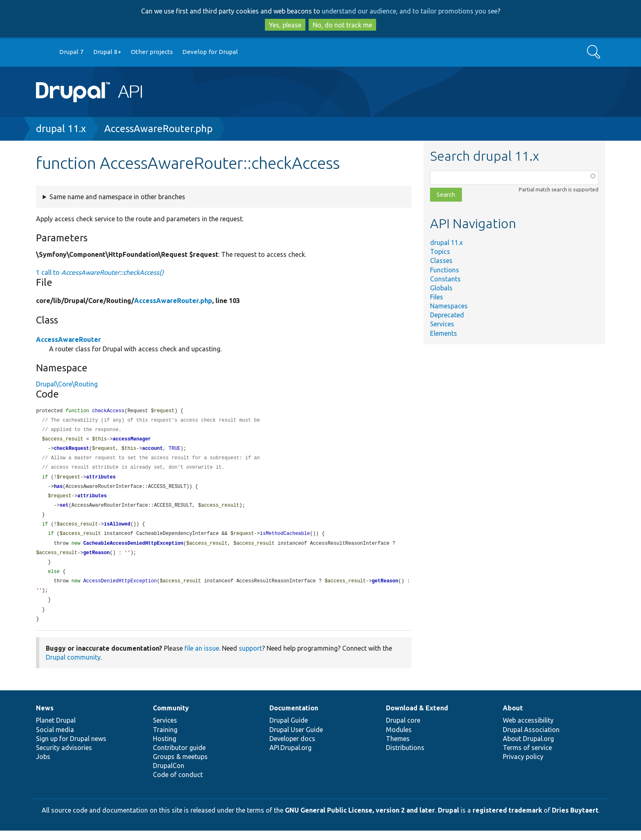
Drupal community (73, 667)
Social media (55, 739)
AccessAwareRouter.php (158, 129)
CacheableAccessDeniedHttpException (133, 549)
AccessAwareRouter (68, 339)
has (58, 490)
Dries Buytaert (575, 820)
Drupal (448, 820)
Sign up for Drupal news (71, 748)
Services (442, 324)
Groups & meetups (180, 766)
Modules (399, 739)
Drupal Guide (289, 730)
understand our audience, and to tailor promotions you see (410, 11)
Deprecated (447, 315)
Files (437, 297)
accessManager (132, 441)
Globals (441, 288)
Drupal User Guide (296, 739)
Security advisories (64, 757)
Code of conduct (178, 784)
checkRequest (72, 450)
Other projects (152, 52)
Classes (441, 261)
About (513, 717)
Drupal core (403, 730)
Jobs (43, 766)
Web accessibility (528, 730)
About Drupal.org (528, 748)
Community (171, 717)
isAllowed (117, 529)
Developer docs (292, 748)
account (152, 450)
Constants (445, 279)
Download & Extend (417, 717)
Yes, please (285, 25)
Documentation (294, 717)
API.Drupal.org (290, 757)
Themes (398, 748)
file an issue (202, 658)
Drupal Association (531, 739)
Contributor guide (179, 757)
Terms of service (527, 757)
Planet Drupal (56, 730)
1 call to (100, 272)
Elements (444, 333)
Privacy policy (523, 766)
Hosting (165, 748)
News (45, 717)
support (250, 658)
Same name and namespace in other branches (117, 197)
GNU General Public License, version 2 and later (360, 820)
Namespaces (449, 306)
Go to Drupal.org (44, 52)
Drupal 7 (72, 52)
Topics (440, 252)
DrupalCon (169, 775)
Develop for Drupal (210, 52)
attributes (101, 480)
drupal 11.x (61, 129)
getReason (97, 559)
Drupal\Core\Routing (67, 384)
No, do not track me (342, 25)
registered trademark (507, 820)
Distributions (405, 757)
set (64, 510)
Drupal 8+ (107, 52)
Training (165, 739)
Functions (445, 270)
